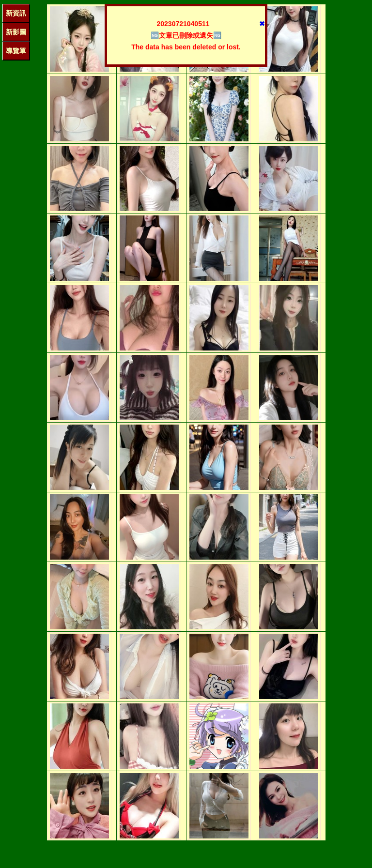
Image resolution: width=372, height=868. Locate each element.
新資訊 (16, 13)
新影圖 (16, 32)
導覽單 (16, 51)
